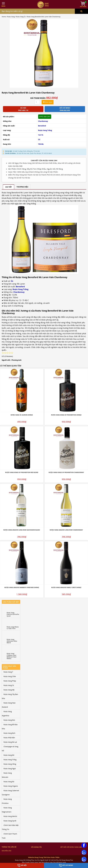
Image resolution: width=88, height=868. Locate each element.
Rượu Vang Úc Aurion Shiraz (22, 415)
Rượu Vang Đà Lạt (10, 742)
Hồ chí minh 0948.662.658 (65, 109)
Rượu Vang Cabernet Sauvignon (10, 793)
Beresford (42, 126)
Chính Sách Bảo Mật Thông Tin (10, 827)
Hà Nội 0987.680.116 (23, 109)
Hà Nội (22, 865)
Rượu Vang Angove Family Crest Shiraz (66, 587)
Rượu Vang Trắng (45, 130)
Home (4, 17)
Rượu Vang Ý (8, 672)
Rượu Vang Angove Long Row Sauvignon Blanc (22, 530)
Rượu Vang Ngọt (10, 768)
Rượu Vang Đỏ (9, 755)
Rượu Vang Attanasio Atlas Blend (12, 641)
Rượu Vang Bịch (9, 733)
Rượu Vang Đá (9, 782)
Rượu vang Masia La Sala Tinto (13, 628)
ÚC (39, 139)
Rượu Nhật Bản (9, 738)
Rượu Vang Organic (11, 786)
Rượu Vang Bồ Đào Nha (10, 727)
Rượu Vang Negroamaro (7, 810)
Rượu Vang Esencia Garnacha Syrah (13, 614)
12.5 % (41, 135)
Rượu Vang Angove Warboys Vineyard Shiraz (22, 587)
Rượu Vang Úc (21, 17)
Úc (12, 281)
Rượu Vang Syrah (10, 821)
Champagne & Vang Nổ (10, 749)
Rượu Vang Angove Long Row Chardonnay (66, 530)
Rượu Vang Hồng (10, 764)
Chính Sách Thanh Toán (9, 836)
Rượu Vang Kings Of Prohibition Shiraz (66, 415)
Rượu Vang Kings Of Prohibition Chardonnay (66, 472)
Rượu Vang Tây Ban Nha (10, 696)
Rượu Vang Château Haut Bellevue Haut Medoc (12, 656)
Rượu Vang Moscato (7, 775)
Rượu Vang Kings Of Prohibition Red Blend (22, 472)
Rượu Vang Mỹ (9, 690)
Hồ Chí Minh (66, 865)
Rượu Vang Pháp (10, 681)
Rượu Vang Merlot (10, 816)
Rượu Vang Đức (9, 720)
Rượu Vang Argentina (7, 713)
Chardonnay (43, 121)
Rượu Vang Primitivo (7, 801)
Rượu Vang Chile (10, 676)
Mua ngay (48, 102)
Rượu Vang (11, 17)
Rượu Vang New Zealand (9, 705)
